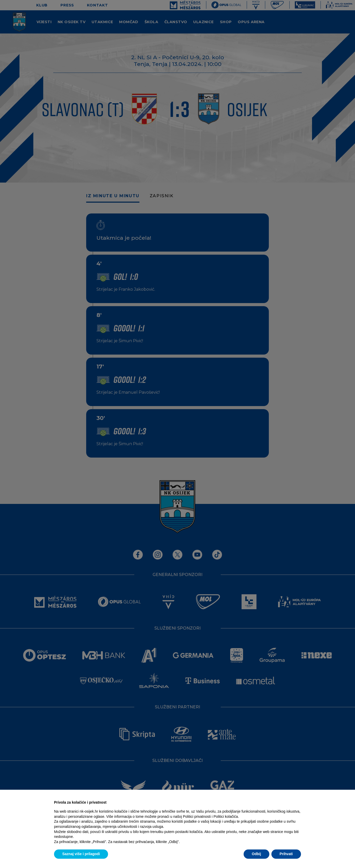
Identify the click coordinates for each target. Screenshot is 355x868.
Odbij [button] (256, 854)
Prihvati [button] (286, 854)
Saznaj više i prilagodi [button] (81, 854)
